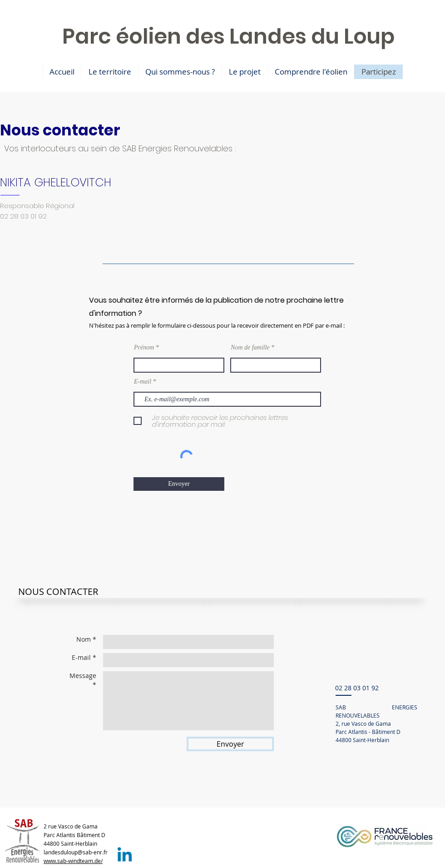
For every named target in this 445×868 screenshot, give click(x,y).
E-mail (143, 382)
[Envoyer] (179, 484)
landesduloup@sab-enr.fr (76, 852)
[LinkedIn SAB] (125, 856)
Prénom (144, 348)
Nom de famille (250, 348)
